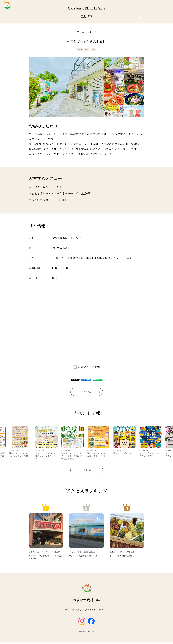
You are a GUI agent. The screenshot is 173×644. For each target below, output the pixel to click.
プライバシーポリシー (96, 611)
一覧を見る (91, 393)
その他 (77, 50)
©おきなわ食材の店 (86, 633)
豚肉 (96, 50)
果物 (87, 50)
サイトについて (73, 611)
